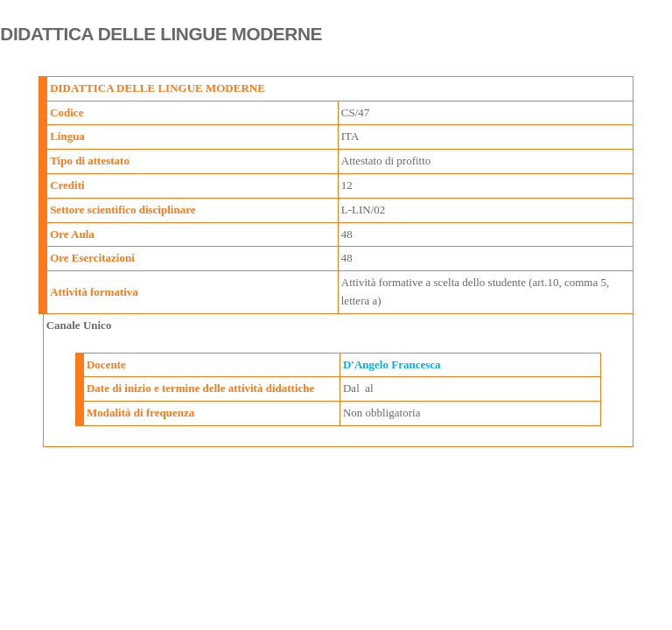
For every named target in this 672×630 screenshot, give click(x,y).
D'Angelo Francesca (392, 364)
